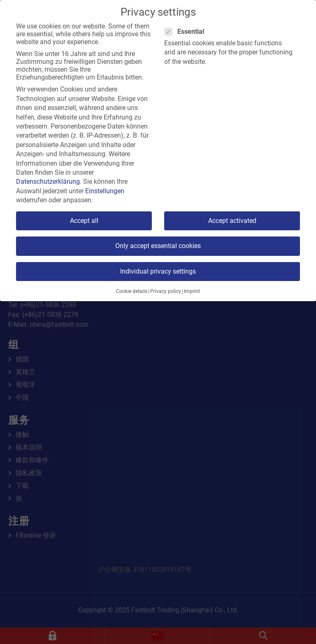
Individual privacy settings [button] (158, 271)
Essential (187, 32)
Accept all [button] (84, 221)
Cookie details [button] (132, 291)
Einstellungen (105, 191)
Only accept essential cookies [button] (158, 246)
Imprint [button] (192, 291)
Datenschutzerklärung (48, 181)
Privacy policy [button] (166, 291)
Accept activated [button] (232, 221)
